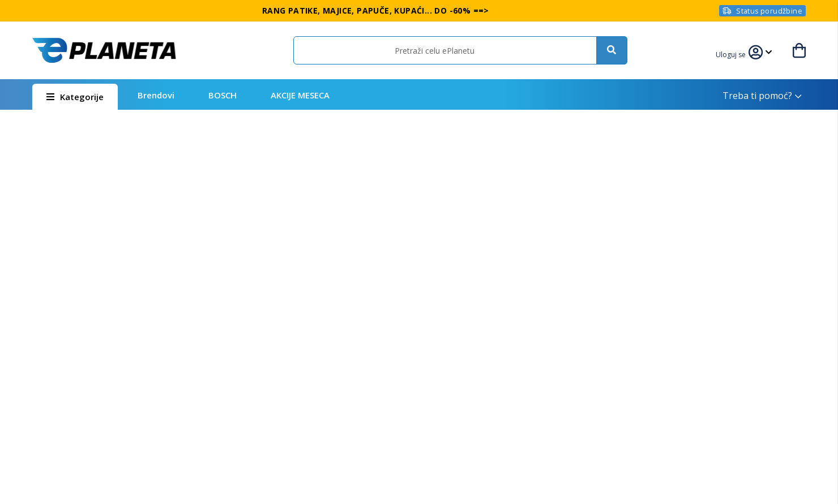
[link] (736, 53)
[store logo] (104, 50)
